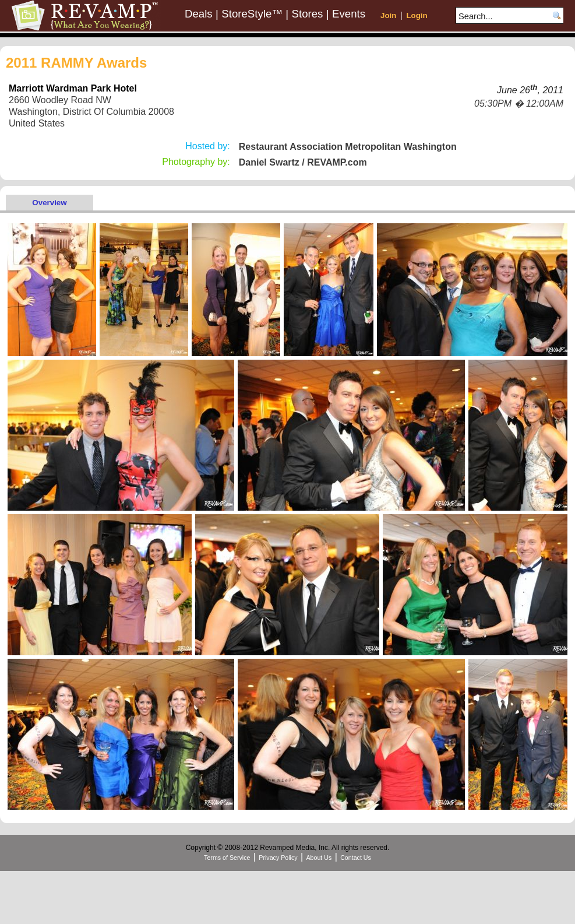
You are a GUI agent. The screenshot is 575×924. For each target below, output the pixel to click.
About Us (319, 858)
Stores (308, 14)
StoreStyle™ (252, 14)
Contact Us (356, 858)
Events (349, 14)
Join (388, 15)
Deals (199, 14)
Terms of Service (227, 858)
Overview (49, 203)
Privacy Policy (278, 858)
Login (417, 15)
